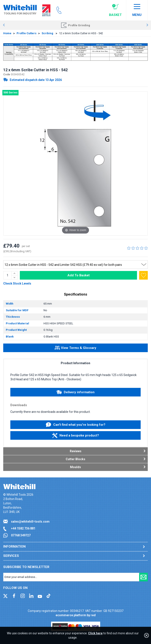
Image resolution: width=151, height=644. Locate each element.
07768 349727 (21, 535)
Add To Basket (79, 275)
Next (147, 25)
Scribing (48, 33)
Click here (95, 633)
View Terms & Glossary (75, 348)
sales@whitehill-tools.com (30, 522)
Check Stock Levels (17, 283)
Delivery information (75, 392)
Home (7, 33)
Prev (4, 25)
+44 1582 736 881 (23, 528)
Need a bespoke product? (75, 435)
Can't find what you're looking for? (76, 425)
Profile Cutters (26, 33)
